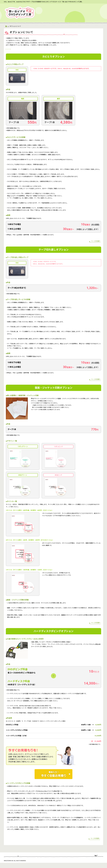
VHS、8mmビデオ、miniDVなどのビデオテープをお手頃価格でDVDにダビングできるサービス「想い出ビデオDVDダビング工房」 (43, 2)
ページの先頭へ (96, 246)
